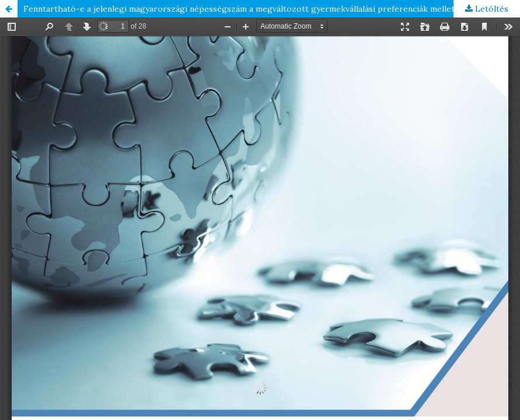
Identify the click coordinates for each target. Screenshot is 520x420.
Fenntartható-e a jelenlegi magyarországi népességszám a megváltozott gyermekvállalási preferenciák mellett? (243, 9)
